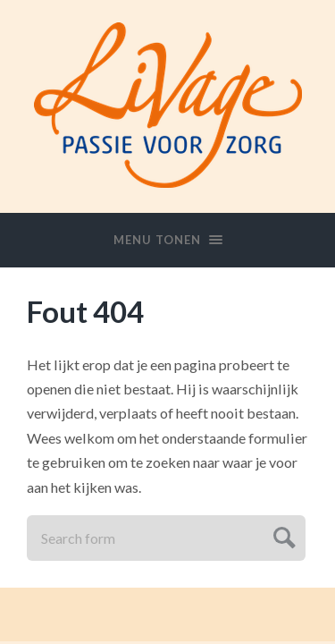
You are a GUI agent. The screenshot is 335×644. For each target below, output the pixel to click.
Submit (282, 535)
